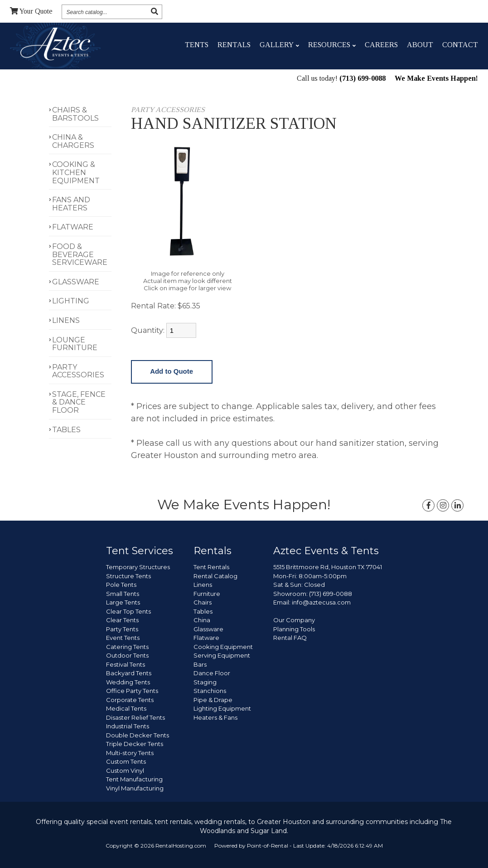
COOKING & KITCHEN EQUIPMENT (76, 172)
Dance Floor (212, 673)
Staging (205, 682)
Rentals (234, 45)
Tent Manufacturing (134, 779)
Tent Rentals (211, 567)
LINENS (66, 320)
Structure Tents (128, 576)
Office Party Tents (132, 691)
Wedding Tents (128, 682)
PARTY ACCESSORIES (78, 371)
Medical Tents (126, 708)
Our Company (294, 620)
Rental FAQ (290, 638)
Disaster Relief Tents (135, 717)
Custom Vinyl (125, 770)
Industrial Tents (128, 726)
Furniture (207, 594)
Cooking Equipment (223, 647)
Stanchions (210, 691)
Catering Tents (127, 647)
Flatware (206, 638)
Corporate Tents (130, 700)
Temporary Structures (138, 567)
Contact (460, 45)
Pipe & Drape (213, 700)
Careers (381, 45)
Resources (332, 45)
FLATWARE (73, 227)
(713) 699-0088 (362, 79)
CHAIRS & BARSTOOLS (75, 114)
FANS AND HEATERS (71, 204)
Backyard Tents (129, 673)
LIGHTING (71, 301)
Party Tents (122, 629)
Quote (31, 11)
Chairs (203, 602)
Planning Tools (294, 629)
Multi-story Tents (130, 753)
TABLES (66, 430)
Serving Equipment (222, 655)
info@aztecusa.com (321, 602)
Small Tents (123, 594)
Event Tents (123, 638)
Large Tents (123, 602)
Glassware (208, 629)
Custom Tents (126, 761)
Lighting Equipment (222, 708)
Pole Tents (121, 585)
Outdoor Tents (127, 655)
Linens (203, 585)
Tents (197, 45)
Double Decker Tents (138, 735)
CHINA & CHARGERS (73, 141)
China (202, 620)
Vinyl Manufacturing (135, 788)
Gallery (279, 45)
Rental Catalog (215, 576)
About (420, 45)
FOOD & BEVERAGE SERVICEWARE (80, 254)
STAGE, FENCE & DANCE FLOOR (79, 402)
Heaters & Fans (215, 717)
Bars (200, 664)
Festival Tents (126, 664)
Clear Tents (122, 620)
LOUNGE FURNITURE (75, 344)
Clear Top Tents (128, 611)
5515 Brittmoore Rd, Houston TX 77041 (328, 567)
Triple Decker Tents (135, 744)
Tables (203, 611)
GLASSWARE (76, 282)
